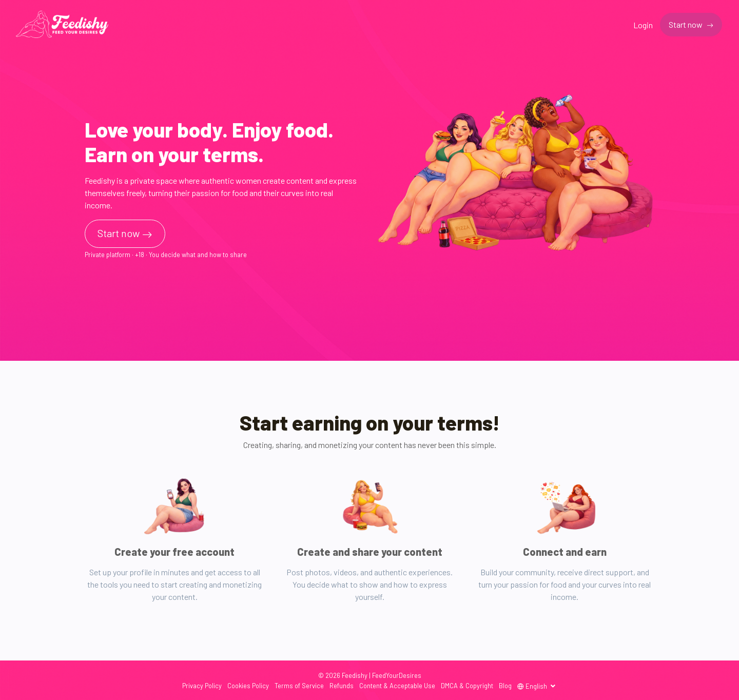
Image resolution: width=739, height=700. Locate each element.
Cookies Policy (248, 686)
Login (643, 25)
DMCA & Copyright (467, 686)
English (533, 686)
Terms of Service (299, 686)
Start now (686, 24)
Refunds (342, 686)
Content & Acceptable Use (397, 686)
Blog (505, 686)
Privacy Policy (202, 686)
